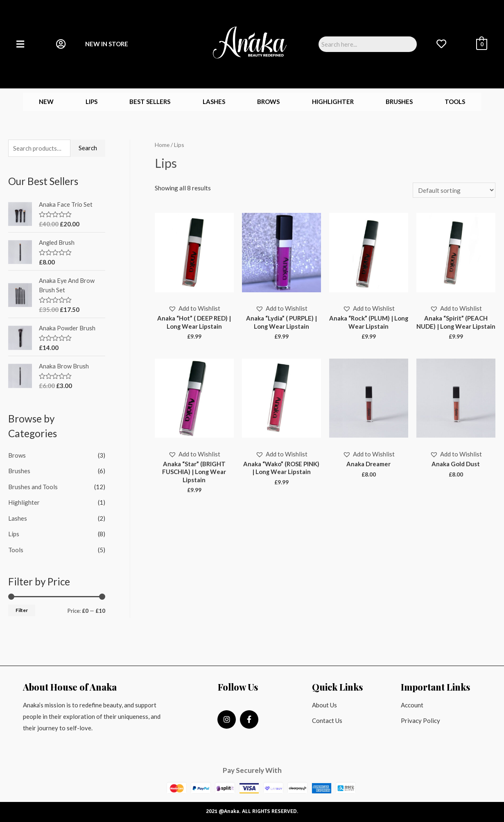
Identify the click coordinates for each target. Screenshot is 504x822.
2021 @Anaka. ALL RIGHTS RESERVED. (252, 808)
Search (88, 148)
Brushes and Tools (33, 485)
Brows (268, 102)
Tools (455, 102)
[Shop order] (454, 190)
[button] (194, 309)
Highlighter (333, 102)
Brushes (399, 102)
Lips (92, 102)
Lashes (214, 102)
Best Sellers (150, 102)
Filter (22, 607)
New (46, 102)
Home (162, 145)
